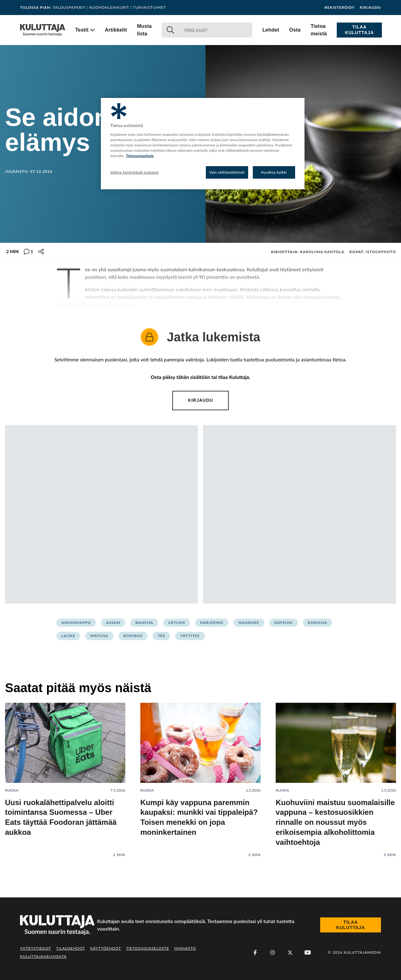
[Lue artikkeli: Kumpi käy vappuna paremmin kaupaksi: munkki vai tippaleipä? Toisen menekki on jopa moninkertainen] (200, 775)
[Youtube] (308, 952)
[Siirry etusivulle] (43, 30)
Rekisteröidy (340, 8)
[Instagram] (273, 952)
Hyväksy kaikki (274, 172)
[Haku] (216, 30)
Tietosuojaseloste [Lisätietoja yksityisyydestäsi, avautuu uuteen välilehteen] (140, 156)
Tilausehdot (70, 948)
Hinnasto (185, 948)
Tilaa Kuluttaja (359, 30)
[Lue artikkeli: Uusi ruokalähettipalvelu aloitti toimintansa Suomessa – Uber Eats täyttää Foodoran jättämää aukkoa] (65, 775)
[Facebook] (255, 952)
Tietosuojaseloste (148, 948)
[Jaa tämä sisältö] (41, 252)
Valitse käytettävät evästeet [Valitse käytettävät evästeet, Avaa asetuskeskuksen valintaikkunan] (135, 172)
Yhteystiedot (36, 948)
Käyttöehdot (106, 948)
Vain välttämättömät (227, 172)
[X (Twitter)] (290, 952)
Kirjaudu (370, 8)
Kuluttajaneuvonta (43, 956)
